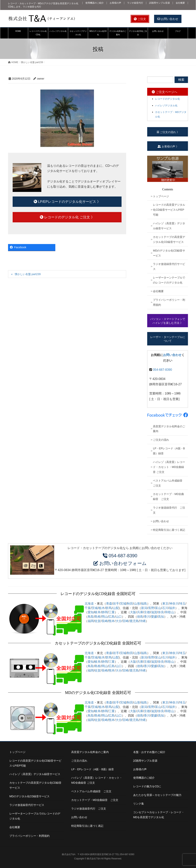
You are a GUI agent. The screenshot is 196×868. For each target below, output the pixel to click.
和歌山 (170, 612)
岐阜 (98, 612)
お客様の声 (115, 3)
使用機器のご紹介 (95, 3)
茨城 (95, 608)
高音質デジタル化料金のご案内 (169, 429)
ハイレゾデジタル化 (166, 106)
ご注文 (140, 19)
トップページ (161, 196)
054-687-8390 (163, 370)
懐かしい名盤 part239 (28, 274)
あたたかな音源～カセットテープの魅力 (157, 795)
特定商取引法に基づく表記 (169, 530)
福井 (172, 608)
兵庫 (140, 612)
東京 (165, 604)
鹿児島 (134, 621)
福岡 (91, 621)
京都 (147, 612)
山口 (119, 617)
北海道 (89, 604)
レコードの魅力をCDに (147, 786)
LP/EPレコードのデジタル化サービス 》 (67, 202)
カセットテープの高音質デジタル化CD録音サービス (169, 239)
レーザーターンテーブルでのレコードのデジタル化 (169, 280)
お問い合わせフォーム (123, 563)
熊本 (112, 621)
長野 (151, 608)
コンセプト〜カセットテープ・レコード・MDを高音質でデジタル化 (159, 815)
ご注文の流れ (161, 440)
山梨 (116, 608)
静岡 (105, 612)
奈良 (161, 612)
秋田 (130, 604)
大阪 (133, 612)
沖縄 (143, 621)
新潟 (144, 608)
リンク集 (139, 804)
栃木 (102, 608)
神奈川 (174, 604)
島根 (98, 617)
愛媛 (154, 617)
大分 (119, 621)
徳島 (140, 617)
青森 (109, 604)
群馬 (109, 608)
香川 (147, 617)
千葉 (88, 608)
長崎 (105, 621)
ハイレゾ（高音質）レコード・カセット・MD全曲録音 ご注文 (169, 467)
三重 (112, 612)
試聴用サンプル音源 (159, 3)
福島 (144, 604)
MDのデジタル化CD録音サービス (169, 253)
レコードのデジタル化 (167, 99)
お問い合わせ (168, 19)
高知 (161, 617)
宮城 (123, 604)
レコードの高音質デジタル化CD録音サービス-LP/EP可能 (169, 210)
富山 (158, 608)
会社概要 (180, 3)
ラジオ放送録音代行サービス (169, 266)
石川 (165, 608)
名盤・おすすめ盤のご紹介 (149, 752)
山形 (137, 604)
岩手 (116, 604)
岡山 (105, 617)
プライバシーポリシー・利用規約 (169, 302)
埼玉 (182, 604)
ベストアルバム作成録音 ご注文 (169, 483)
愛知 (91, 612)
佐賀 (98, 621)
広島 (112, 617)
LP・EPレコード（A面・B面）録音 (169, 451)
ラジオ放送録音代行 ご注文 (169, 510)
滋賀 (154, 612)
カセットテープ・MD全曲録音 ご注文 (168, 496)
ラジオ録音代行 (135, 3)
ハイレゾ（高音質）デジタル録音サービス (169, 226)
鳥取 (91, 617)
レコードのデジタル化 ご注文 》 (67, 217)
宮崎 (126, 621)
